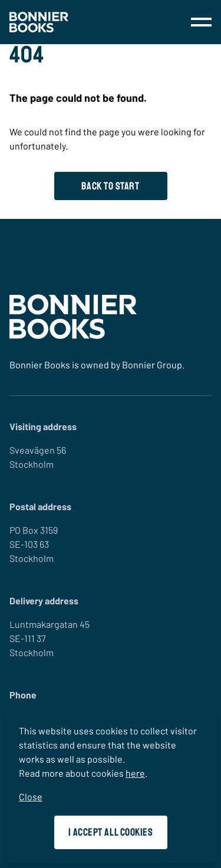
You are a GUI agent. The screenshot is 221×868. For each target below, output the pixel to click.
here (135, 773)
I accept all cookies (111, 832)
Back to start (110, 186)
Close (31, 797)
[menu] (201, 22)
